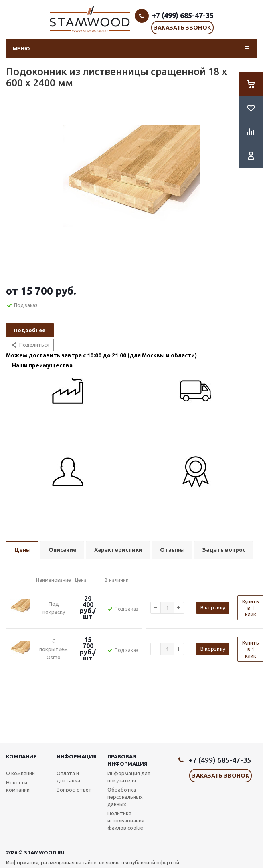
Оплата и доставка (68, 777)
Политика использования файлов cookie (126, 820)
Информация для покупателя (129, 777)
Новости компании (18, 786)
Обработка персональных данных (125, 797)
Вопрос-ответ (74, 790)
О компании (20, 773)
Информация (77, 756)
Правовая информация (127, 760)
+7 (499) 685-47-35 (183, 15)
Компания (21, 756)
